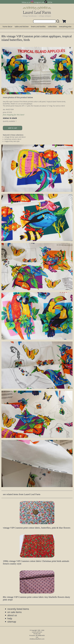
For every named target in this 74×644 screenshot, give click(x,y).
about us (12, 615)
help (10, 618)
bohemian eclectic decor (13, 139)
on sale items (15, 612)
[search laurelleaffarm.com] (58, 21)
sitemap (12, 622)
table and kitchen (22, 27)
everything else (65, 27)
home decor (7, 27)
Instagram (37, 2)
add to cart (13, 128)
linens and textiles (38, 27)
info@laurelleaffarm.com (37, 639)
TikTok (50, 2)
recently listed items (18, 609)
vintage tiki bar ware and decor (15, 137)
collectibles (52, 27)
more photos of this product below (18, 97)
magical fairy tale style (12, 141)
